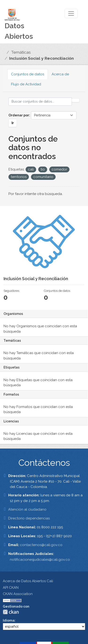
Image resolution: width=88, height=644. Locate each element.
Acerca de (60, 74)
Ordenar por (19, 115)
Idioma (9, 620)
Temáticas (21, 52)
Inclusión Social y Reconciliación (41, 58)
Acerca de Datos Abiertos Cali (28, 581)
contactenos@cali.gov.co (41, 545)
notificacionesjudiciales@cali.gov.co (40, 560)
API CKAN (11, 588)
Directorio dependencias (29, 518)
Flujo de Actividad (26, 84)
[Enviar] (76, 100)
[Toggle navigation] (71, 14)
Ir (13, 123)
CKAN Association (18, 594)
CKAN (11, 612)
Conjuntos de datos (28, 74)
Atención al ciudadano (27, 509)
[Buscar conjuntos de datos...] (40, 102)
